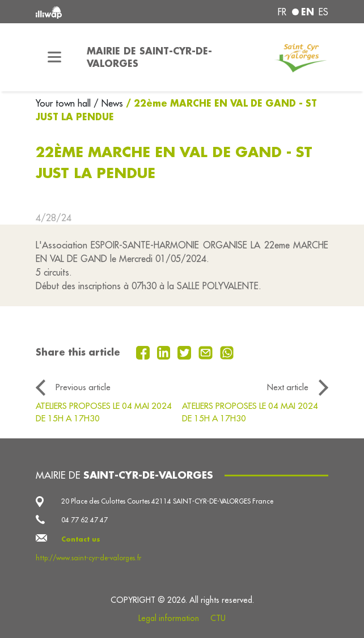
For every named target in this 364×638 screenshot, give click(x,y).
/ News (108, 103)
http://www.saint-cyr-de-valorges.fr (88, 558)
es (323, 12)
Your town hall (65, 103)
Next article (288, 387)
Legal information (169, 618)
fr (282, 12)
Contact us (81, 539)
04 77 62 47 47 (84, 520)
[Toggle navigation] (54, 57)
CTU (218, 618)
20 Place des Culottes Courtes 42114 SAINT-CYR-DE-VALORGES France (167, 501)
